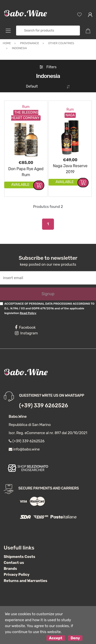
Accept (56, 636)
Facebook (25, 325)
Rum (26, 105)
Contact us (14, 561)
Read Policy (28, 311)
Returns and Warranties (25, 579)
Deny (75, 636)
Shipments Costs (19, 555)
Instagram (26, 331)
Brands (10, 567)
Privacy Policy (17, 573)
